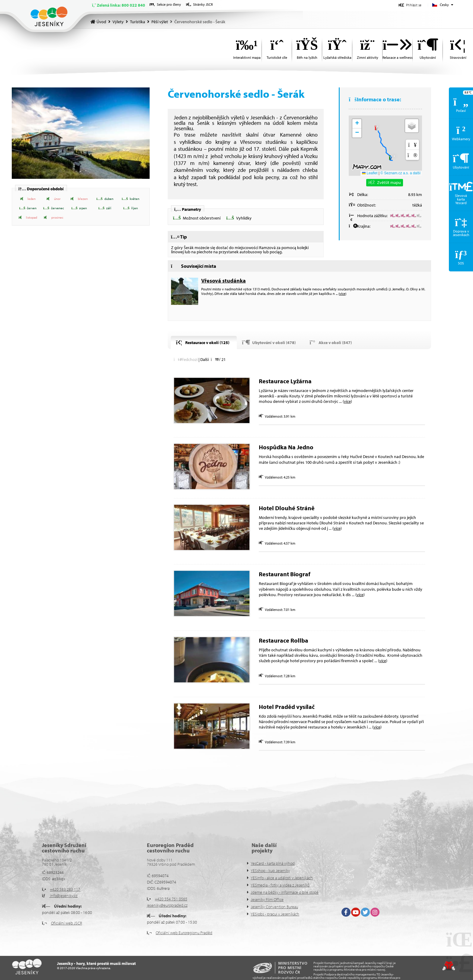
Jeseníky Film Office (267, 899)
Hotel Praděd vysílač (287, 707)
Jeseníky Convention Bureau (274, 907)
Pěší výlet (160, 22)
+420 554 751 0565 (171, 899)
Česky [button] (444, 5)
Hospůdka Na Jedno (287, 447)
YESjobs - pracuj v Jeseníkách (275, 914)
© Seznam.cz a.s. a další (400, 173)
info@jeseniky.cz (63, 896)
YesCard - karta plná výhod (273, 863)
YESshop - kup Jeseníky (270, 871)
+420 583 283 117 (65, 889)
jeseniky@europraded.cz (167, 905)
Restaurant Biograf (285, 574)
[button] (410, 5)
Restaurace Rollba (284, 640)
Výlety (118, 22)
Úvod (49, 16)
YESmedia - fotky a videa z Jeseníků (280, 885)
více (342, 294)
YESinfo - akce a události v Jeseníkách (282, 878)
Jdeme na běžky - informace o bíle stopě (285, 892)
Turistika (138, 22)
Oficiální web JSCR (67, 923)
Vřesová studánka (224, 281)
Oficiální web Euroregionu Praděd (184, 933)
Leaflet (370, 173)
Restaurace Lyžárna (285, 381)
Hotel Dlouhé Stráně (287, 508)
